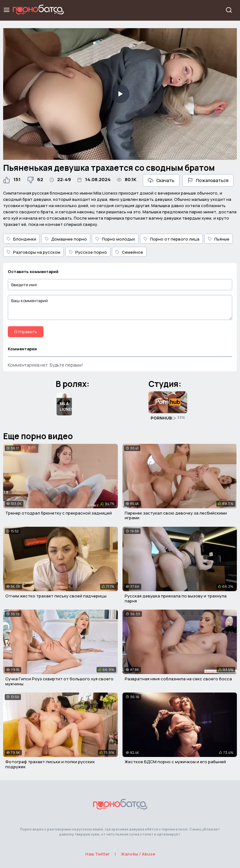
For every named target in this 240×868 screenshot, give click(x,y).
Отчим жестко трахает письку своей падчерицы (56, 596)
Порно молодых (115, 239)
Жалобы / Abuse (138, 854)
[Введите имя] (120, 285)
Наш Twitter (97, 854)
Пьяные (219, 239)
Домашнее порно (66, 239)
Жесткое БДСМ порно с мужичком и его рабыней (175, 762)
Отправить (26, 332)
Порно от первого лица (171, 239)
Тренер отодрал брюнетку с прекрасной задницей (59, 513)
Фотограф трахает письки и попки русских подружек (50, 764)
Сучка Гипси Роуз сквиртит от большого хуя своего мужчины (59, 681)
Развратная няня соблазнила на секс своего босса (178, 679)
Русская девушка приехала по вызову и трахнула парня (176, 598)
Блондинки (21, 239)
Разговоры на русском (33, 252)
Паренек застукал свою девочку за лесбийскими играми (176, 515)
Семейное (129, 252)
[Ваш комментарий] (120, 307)
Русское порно (88, 252)
